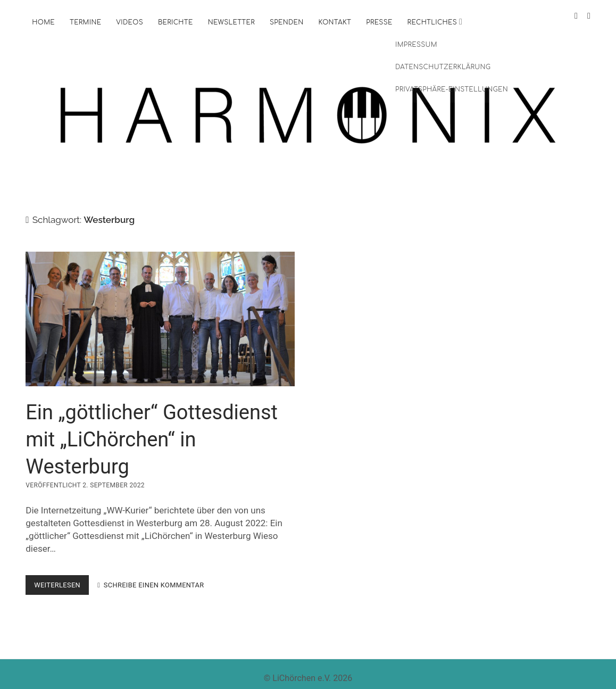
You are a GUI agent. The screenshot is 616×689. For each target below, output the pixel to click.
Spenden (286, 22)
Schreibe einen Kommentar (154, 576)
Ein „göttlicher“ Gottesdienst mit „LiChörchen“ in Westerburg (160, 310)
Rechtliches (432, 22)
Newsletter (231, 22)
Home (43, 22)
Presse (379, 22)
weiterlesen (61, 579)
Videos (130, 22)
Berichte (176, 22)
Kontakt (335, 22)
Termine (85, 22)
